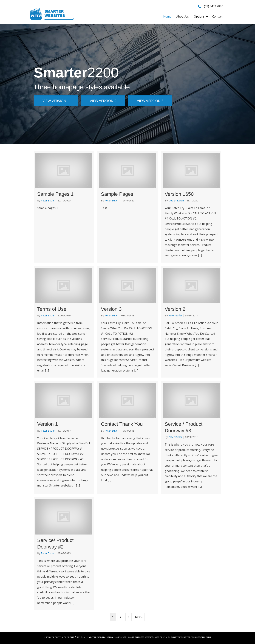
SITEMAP (111, 637)
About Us (183, 16)
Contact (217, 16)
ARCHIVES (121, 637)
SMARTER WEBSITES (180, 637)
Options (199, 16)
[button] (207, 16)
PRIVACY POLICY (53, 637)
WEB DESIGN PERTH (201, 637)
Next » (139, 617)
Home (167, 16)
